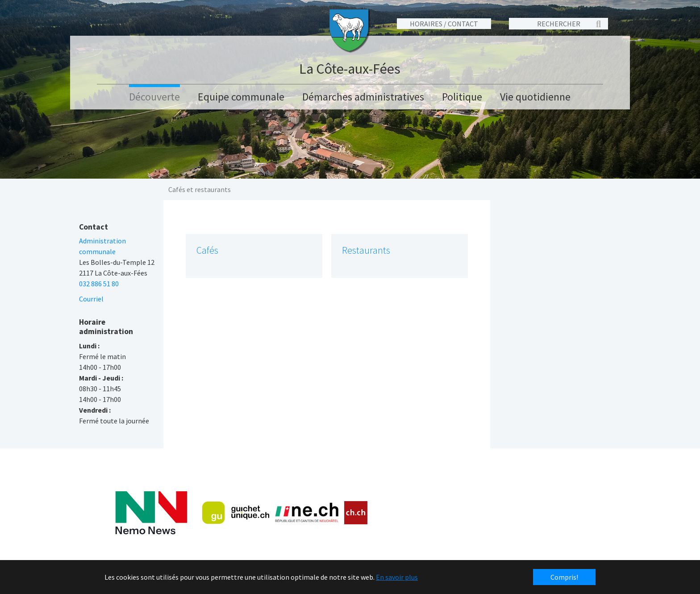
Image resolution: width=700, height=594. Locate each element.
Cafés (207, 250)
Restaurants (366, 250)
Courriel (91, 299)
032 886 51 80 (99, 284)
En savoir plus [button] (397, 577)
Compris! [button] (564, 577)
